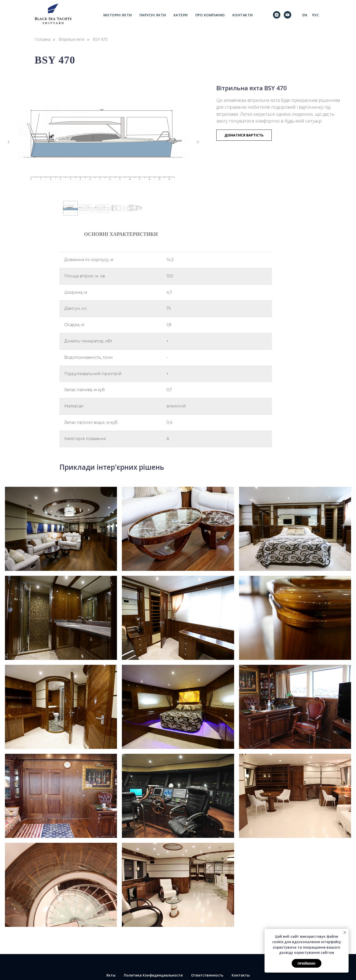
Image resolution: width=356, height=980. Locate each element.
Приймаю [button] (307, 963)
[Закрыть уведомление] (345, 933)
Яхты (111, 975)
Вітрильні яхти (72, 39)
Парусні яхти (153, 15)
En (305, 15)
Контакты (241, 975)
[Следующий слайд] (198, 142)
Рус (316, 15)
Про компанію (210, 15)
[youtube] (288, 15)
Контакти (243, 15)
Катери (181, 15)
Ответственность (207, 975)
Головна (43, 39)
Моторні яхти (118, 15)
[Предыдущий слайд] (9, 142)
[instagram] (277, 15)
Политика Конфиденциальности (153, 975)
